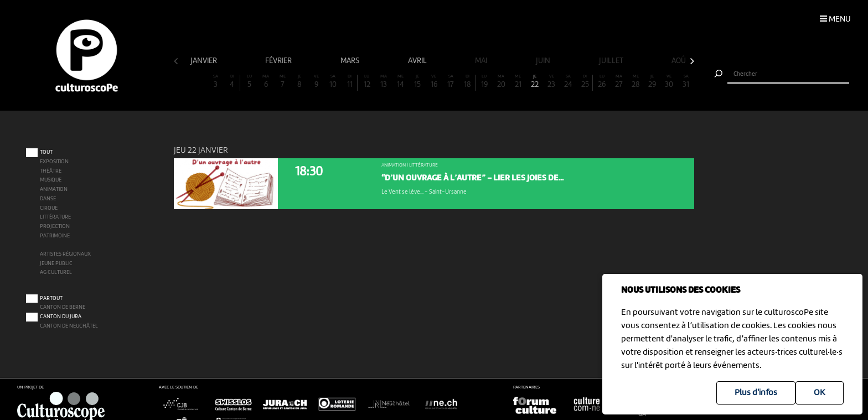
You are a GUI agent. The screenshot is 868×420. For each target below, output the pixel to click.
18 (467, 82)
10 (333, 82)
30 (669, 82)
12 (366, 82)
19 (484, 82)
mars (351, 61)
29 (652, 82)
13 (384, 82)
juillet (612, 61)
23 (551, 82)
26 (602, 82)
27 (619, 82)
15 (417, 82)
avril (418, 61)
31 (686, 82)
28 (635, 82)
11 (350, 82)
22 (535, 82)
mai (482, 61)
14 (400, 82)
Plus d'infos (756, 393)
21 (518, 82)
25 (585, 82)
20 (501, 82)
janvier (205, 61)
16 (434, 82)
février (279, 61)
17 (451, 82)
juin (544, 61)
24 (569, 82)
